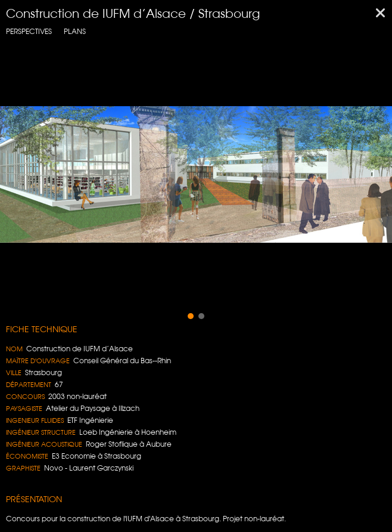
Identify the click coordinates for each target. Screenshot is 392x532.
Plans (75, 31)
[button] (191, 316)
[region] (196, 174)
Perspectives (29, 31)
